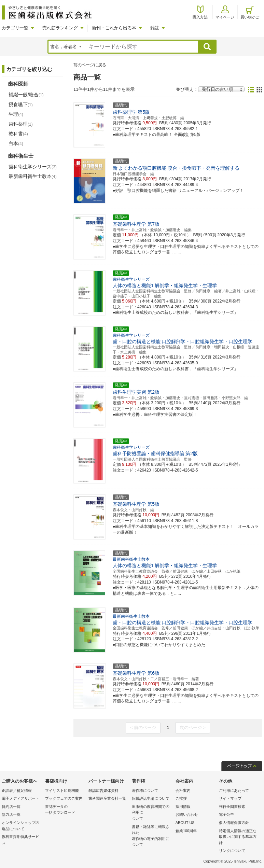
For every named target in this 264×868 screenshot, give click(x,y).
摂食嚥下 (21, 104)
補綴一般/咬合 (26, 95)
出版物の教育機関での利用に (152, 813)
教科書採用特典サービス (20, 840)
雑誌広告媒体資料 (103, 790)
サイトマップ (230, 798)
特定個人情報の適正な (239, 837)
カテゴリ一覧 (15, 28)
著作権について (145, 790)
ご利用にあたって (234, 790)
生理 (16, 114)
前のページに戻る (90, 65)
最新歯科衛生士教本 (33, 176)
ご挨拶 (181, 798)
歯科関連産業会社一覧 (107, 798)
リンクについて (232, 851)
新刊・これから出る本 (114, 28)
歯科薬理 (21, 124)
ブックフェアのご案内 (64, 798)
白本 (16, 143)
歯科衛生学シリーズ (33, 167)
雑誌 (155, 28)
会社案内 (183, 790)
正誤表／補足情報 (17, 790)
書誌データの (65, 810)
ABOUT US (185, 823)
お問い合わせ (187, 814)
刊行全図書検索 (232, 807)
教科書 (18, 134)
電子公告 (226, 814)
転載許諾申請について (151, 798)
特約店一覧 (11, 807)
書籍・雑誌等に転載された (152, 836)
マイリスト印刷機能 (62, 790)
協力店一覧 (11, 814)
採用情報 (183, 807)
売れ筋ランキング (60, 28)
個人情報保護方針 (234, 823)
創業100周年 (186, 831)
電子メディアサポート (20, 798)
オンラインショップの (22, 826)
